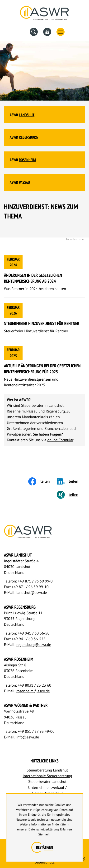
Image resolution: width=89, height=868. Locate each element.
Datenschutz (44, 862)
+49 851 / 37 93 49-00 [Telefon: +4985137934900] (36, 732)
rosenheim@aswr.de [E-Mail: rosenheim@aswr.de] (33, 691)
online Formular (60, 440)
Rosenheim (27, 160)
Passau (24, 182)
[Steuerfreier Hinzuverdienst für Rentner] (45, 319)
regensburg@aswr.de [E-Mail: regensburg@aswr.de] (34, 645)
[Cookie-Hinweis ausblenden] (44, 848)
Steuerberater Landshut (47, 782)
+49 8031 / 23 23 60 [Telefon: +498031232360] (35, 685)
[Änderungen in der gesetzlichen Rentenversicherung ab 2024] (45, 273)
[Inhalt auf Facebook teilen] (42, 481)
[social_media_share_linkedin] (71, 481)
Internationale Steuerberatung (47, 776)
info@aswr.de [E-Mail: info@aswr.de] (28, 737)
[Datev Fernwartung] (47, 32)
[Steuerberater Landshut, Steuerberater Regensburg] (45, 14)
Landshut (27, 115)
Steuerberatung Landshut (47, 770)
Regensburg (28, 137)
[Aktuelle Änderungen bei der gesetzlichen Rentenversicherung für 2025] (45, 367)
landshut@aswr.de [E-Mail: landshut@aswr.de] (32, 593)
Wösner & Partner (31, 705)
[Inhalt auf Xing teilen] (71, 495)
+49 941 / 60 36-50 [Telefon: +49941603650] (34, 633)
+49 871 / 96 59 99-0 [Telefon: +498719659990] (35, 581)
